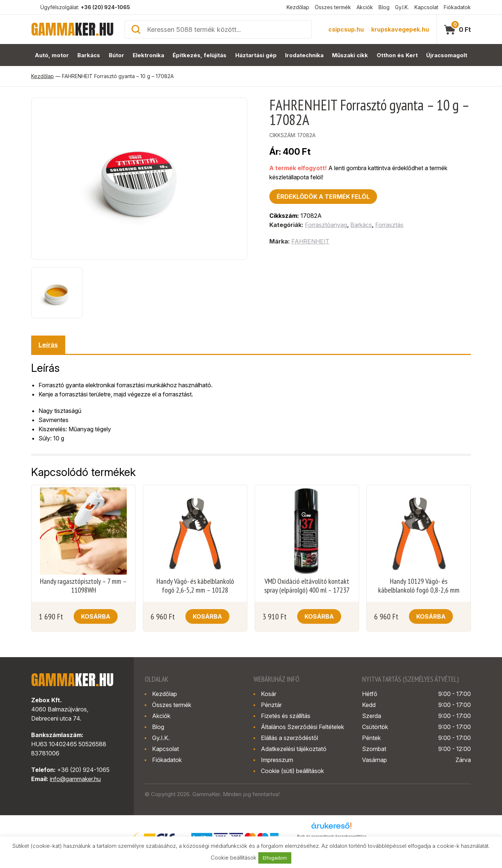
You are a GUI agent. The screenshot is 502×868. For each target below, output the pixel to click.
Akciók (365, 7)
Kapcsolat (426, 7)
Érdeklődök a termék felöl (323, 197)
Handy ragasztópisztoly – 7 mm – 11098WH (83, 586)
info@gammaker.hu (75, 779)
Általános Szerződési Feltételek (302, 727)
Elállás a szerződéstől (289, 738)
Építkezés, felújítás (200, 55)
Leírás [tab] (48, 345)
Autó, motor (52, 55)
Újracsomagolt (447, 55)
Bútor (117, 55)
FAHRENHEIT (310, 241)
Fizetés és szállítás (286, 716)
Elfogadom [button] (275, 858)
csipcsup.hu (346, 29)
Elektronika (148, 55)
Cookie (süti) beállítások (292, 771)
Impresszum (277, 760)
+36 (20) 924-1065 (105, 7)
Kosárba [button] (96, 616)
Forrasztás (389, 225)
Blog (384, 7)
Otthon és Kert (397, 55)
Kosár (269, 694)
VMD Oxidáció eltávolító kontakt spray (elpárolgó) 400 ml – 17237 (307, 586)
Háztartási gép (256, 55)
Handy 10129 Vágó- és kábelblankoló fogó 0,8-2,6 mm (419, 586)
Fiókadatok (457, 7)
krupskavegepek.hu (400, 29)
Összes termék (333, 7)
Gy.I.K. (402, 7)
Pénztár (271, 705)
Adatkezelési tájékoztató (294, 749)
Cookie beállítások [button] (234, 858)
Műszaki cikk (350, 55)
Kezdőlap (298, 7)
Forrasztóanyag (326, 225)
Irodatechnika (304, 55)
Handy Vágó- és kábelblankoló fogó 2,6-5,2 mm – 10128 (195, 586)
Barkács (89, 55)
